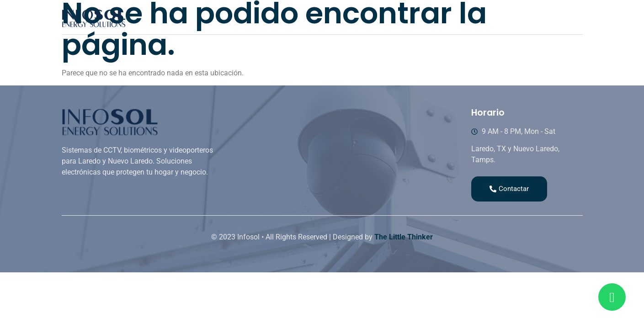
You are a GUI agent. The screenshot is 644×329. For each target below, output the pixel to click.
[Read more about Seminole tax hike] (612, 297)
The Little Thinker (404, 237)
